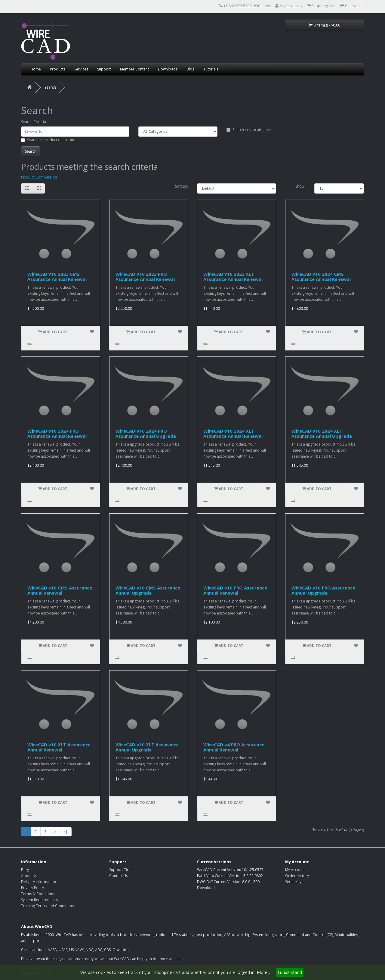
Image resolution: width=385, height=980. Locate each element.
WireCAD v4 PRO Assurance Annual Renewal (234, 747)
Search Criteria (34, 122)
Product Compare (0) (39, 177)
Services (81, 69)
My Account (295, 870)
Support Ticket (122, 870)
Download (206, 888)
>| (66, 832)
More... (263, 972)
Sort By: (182, 186)
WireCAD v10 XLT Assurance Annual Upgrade (147, 747)
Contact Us (119, 876)
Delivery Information (38, 882)
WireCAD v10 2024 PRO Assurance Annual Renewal (57, 433)
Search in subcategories (250, 130)
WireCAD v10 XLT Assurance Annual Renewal (59, 747)
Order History (297, 876)
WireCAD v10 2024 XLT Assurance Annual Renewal (233, 433)
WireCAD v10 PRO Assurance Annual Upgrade (323, 590)
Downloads (168, 69)
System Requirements (39, 900)
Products (58, 69)
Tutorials (211, 69)
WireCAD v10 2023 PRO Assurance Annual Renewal (145, 277)
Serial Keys (294, 882)
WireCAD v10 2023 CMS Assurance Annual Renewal (57, 277)
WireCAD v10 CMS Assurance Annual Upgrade (148, 590)
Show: (300, 186)
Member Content (134, 69)
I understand (290, 972)
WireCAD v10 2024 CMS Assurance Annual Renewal (321, 277)
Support (104, 69)
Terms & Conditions (38, 894)
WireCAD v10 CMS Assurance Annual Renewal (60, 590)
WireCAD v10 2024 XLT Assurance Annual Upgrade (322, 433)
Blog (190, 69)
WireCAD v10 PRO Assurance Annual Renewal (235, 590)
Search (50, 87)
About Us (29, 876)
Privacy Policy (32, 888)
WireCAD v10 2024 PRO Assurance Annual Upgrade (146, 433)
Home (36, 69)
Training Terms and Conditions (47, 906)
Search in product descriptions (50, 140)
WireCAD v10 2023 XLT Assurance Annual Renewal (233, 277)
